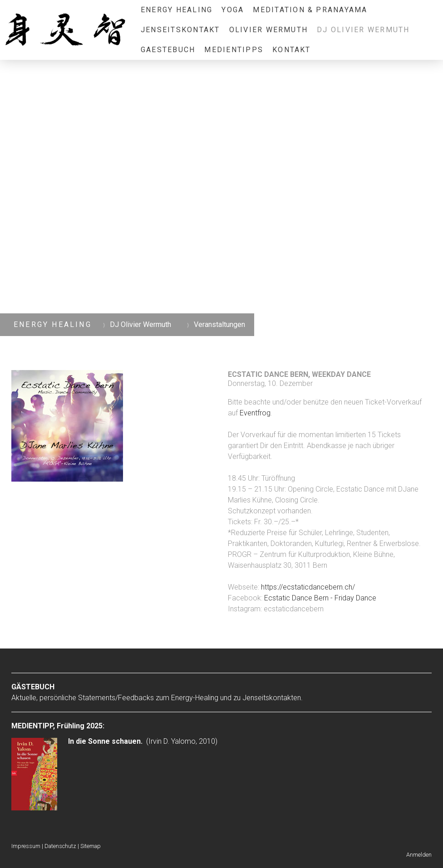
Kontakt (292, 50)
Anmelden (419, 855)
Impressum (26, 846)
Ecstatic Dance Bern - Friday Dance (320, 598)
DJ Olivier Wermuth (363, 30)
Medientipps (234, 50)
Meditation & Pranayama (310, 10)
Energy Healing (177, 10)
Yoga (233, 10)
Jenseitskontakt (180, 30)
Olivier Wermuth (269, 30)
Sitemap (91, 846)
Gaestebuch (168, 50)
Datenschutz (60, 846)
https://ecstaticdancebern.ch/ (308, 587)
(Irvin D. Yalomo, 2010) (143, 741)
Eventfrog (255, 413)
